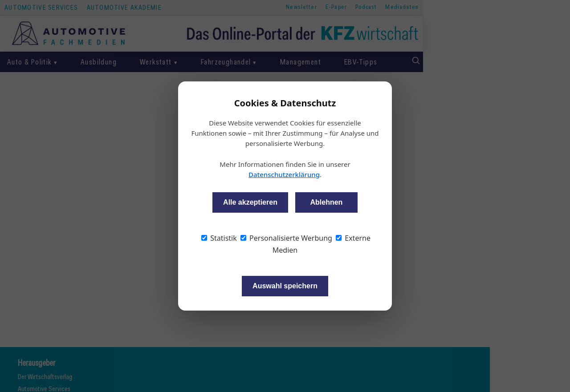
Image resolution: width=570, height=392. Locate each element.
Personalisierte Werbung (286, 238)
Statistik (219, 238)
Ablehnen (326, 202)
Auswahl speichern (285, 286)
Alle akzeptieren (250, 202)
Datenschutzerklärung (284, 174)
